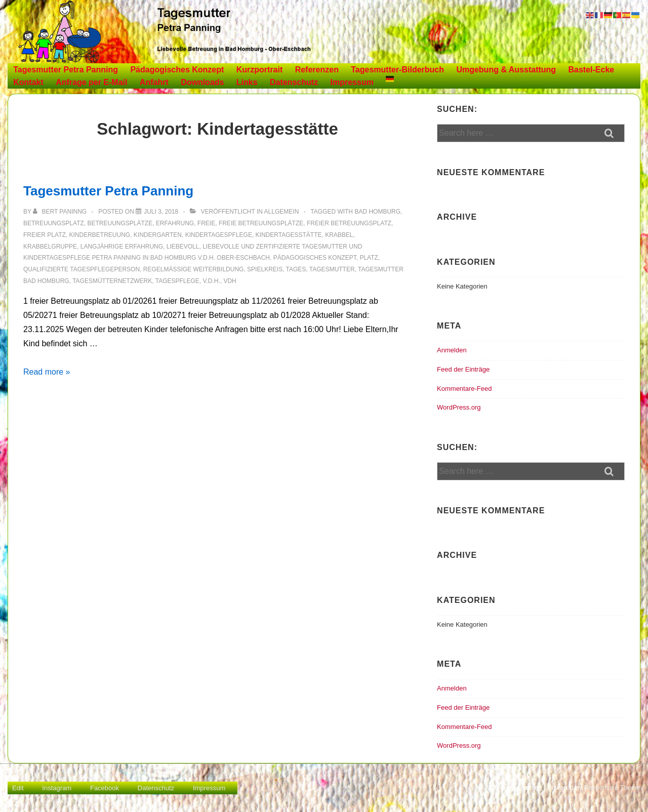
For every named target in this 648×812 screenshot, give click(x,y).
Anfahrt (154, 82)
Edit (18, 788)
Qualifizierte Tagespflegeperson (82, 269)
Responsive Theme (612, 787)
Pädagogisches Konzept (177, 70)
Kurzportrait (260, 70)
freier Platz (45, 235)
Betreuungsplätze (120, 223)
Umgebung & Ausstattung (506, 70)
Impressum (352, 82)
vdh (230, 281)
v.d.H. (212, 281)
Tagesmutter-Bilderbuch (397, 70)
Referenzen (317, 70)
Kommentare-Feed (464, 389)
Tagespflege (177, 281)
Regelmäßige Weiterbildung (194, 269)
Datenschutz (294, 82)
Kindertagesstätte (289, 235)
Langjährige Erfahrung (122, 247)
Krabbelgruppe (50, 247)
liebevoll (183, 247)
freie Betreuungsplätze (261, 223)
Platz (369, 258)
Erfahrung (175, 223)
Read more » (47, 372)
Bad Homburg (377, 212)
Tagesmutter (332, 269)
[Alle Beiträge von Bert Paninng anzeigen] (60, 212)
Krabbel (339, 235)
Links (247, 82)
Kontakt (28, 82)
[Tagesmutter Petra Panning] (161, 212)
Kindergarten (158, 235)
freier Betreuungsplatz (349, 223)
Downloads (202, 82)
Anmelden (452, 350)
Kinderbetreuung (99, 235)
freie (206, 223)
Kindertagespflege (219, 235)
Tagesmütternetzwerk (112, 281)
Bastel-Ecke (592, 70)
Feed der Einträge (463, 369)
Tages (296, 269)
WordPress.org (459, 407)
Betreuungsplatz (54, 223)
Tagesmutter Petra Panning (66, 70)
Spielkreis (265, 269)
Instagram (57, 788)
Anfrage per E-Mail (91, 82)
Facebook (105, 788)
